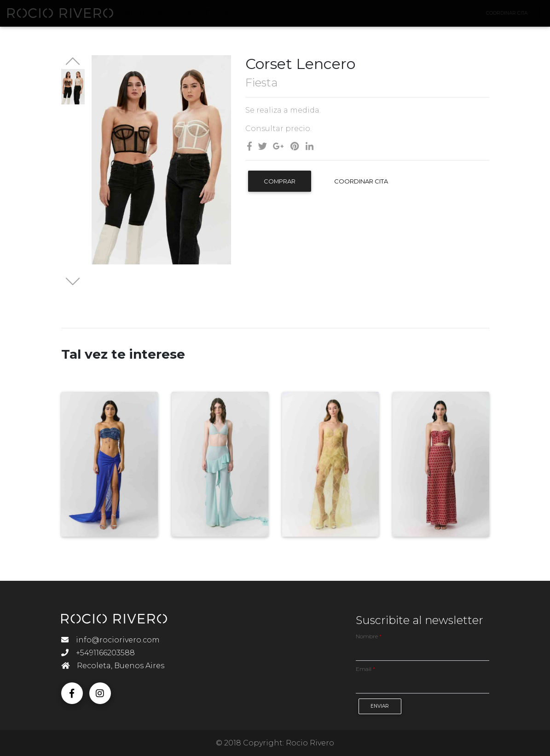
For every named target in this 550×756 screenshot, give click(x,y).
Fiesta (223, 15)
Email (365, 669)
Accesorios (184, 15)
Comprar (280, 181)
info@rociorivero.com (110, 640)
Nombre (369, 636)
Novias (143, 15)
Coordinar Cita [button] (500, 15)
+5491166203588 (98, 653)
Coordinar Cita (361, 181)
